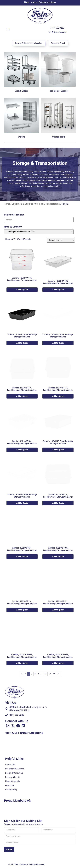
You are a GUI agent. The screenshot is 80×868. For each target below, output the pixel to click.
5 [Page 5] (38, 674)
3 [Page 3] (32, 674)
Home (7, 204)
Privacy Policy (11, 790)
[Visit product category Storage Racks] (59, 119)
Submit (9, 850)
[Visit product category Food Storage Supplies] (59, 73)
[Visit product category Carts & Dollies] (21, 73)
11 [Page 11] (45, 674)
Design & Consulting (14, 773)
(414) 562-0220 (57, 28)
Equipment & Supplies (23, 204)
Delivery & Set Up (13, 777)
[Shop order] (61, 240)
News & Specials (12, 781)
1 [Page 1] (26, 674)
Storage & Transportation (47, 204)
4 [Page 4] (35, 674)
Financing (9, 785)
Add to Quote (22, 290)
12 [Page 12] (50, 674)
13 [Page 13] (54, 674)
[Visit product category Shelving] (21, 119)
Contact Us (10, 765)
